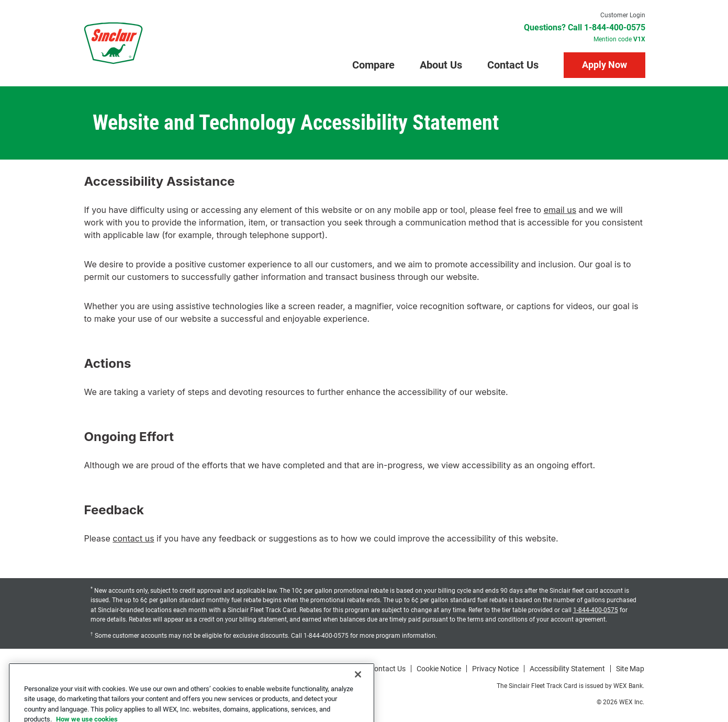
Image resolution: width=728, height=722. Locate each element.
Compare (373, 65)
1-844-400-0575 (596, 610)
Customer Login (623, 15)
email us (560, 210)
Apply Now (604, 65)
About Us (441, 65)
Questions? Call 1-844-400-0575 (585, 28)
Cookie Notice (439, 669)
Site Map (630, 669)
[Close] (358, 690)
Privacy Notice (495, 669)
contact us (133, 538)
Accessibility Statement (567, 669)
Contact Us (513, 65)
